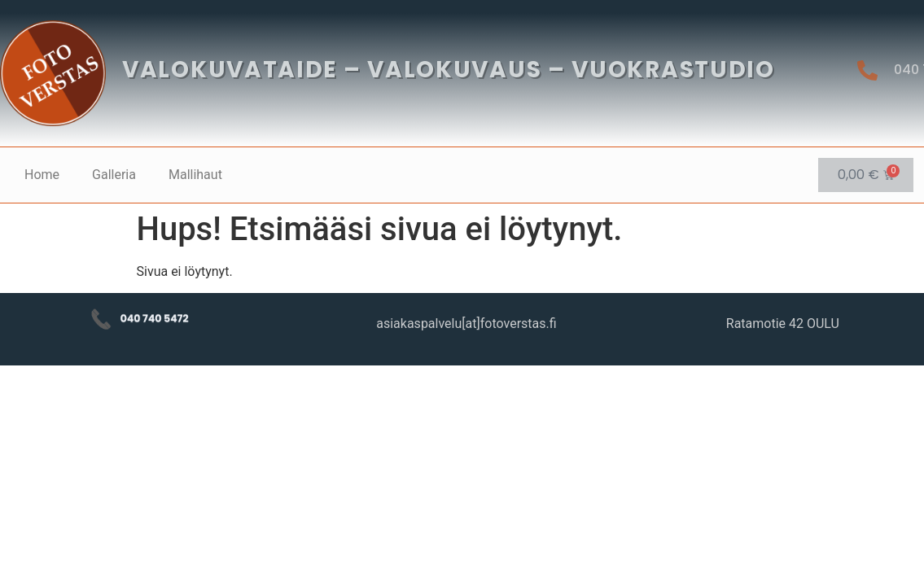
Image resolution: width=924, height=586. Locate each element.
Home (42, 175)
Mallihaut (195, 175)
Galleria (114, 175)
